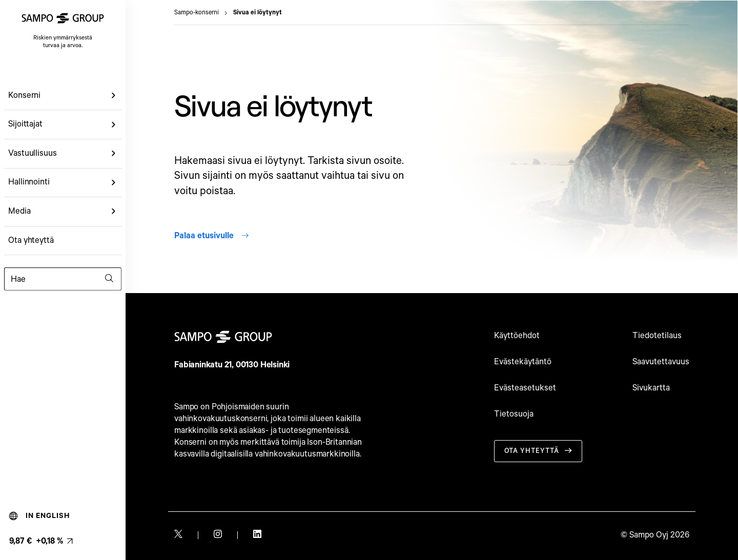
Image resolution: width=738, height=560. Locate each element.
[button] (114, 96)
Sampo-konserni (197, 13)
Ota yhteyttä (31, 241)
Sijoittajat (25, 124)
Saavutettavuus (661, 362)
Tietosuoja (514, 414)
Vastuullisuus (33, 153)
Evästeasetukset (525, 388)
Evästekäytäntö (523, 362)
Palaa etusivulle (211, 236)
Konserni (24, 96)
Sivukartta (651, 388)
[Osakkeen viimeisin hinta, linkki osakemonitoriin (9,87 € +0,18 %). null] (41, 541)
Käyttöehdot (517, 336)
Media (19, 211)
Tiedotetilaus (657, 336)
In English (40, 516)
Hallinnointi (29, 182)
